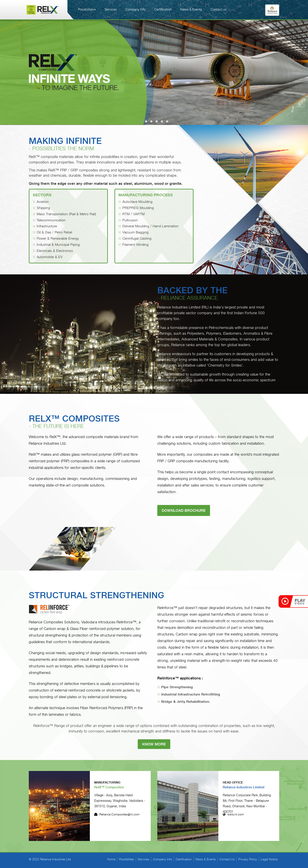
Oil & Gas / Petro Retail (54, 232)
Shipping (43, 208)
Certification (163, 9)
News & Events (191, 9)
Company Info (135, 9)
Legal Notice (269, 859)
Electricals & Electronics (55, 251)
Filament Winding (135, 245)
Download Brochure (184, 510)
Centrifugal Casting (137, 238)
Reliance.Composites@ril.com (117, 814)
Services (111, 9)
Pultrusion (130, 220)
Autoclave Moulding (137, 202)
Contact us (219, 9)
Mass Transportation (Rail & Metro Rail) (66, 214)
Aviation (43, 202)
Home (111, 859)
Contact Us (227, 859)
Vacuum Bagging (135, 232)
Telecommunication (51, 220)
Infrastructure (47, 226)
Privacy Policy (248, 859)
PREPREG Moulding (138, 208)
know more (154, 744)
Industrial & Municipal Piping (58, 245)
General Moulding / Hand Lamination (150, 226)
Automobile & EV (50, 257)
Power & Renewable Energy (58, 238)
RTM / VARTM (133, 214)
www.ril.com (233, 814)
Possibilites (87, 9)
